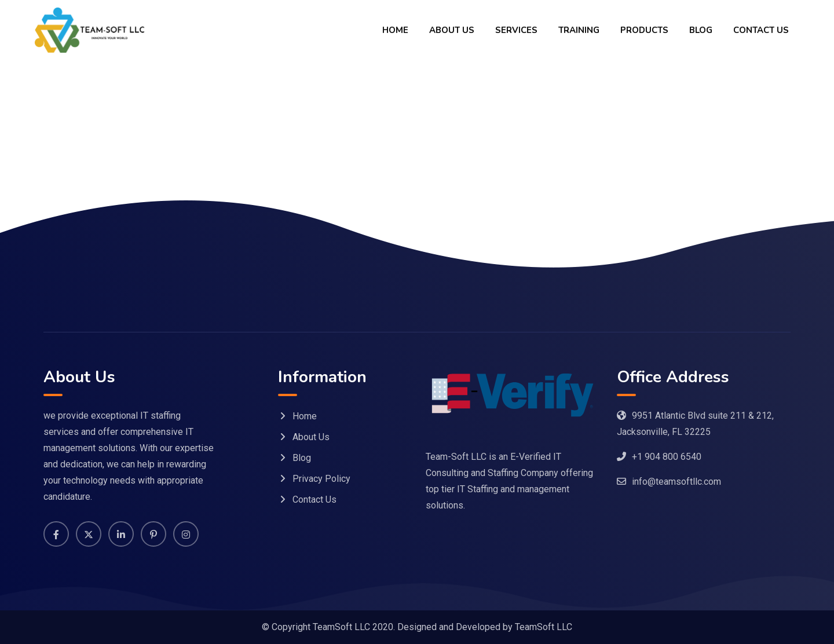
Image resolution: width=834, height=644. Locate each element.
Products (644, 30)
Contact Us (761, 30)
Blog (701, 30)
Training (579, 30)
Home (395, 30)
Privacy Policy (321, 479)
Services (516, 30)
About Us (452, 30)
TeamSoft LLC (544, 627)
